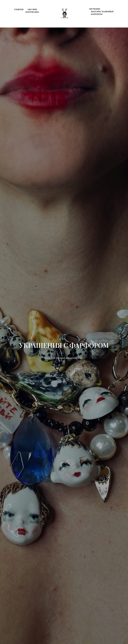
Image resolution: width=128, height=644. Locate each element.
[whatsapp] (123, 18)
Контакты (97, 14)
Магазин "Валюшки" (102, 11)
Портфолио (32, 12)
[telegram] (117, 18)
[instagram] (112, 18)
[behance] (106, 18)
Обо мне (32, 9)
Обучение (95, 9)
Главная (19, 9)
